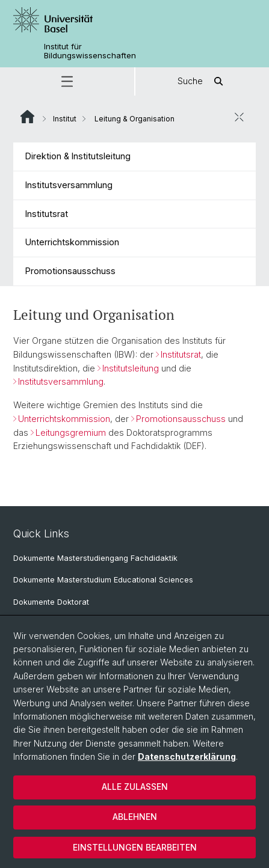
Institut (65, 119)
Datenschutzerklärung (187, 756)
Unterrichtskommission (72, 242)
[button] (67, 81)
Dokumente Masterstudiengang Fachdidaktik (95, 558)
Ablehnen (135, 817)
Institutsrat (47, 214)
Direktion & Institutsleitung (78, 156)
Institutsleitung (131, 368)
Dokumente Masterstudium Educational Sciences (103, 580)
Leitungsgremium (71, 432)
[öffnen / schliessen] (239, 117)
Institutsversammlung (69, 185)
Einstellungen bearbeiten (135, 847)
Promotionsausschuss (70, 271)
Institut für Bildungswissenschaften (90, 51)
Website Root (27, 117)
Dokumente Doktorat (51, 602)
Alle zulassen (135, 787)
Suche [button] (202, 81)
